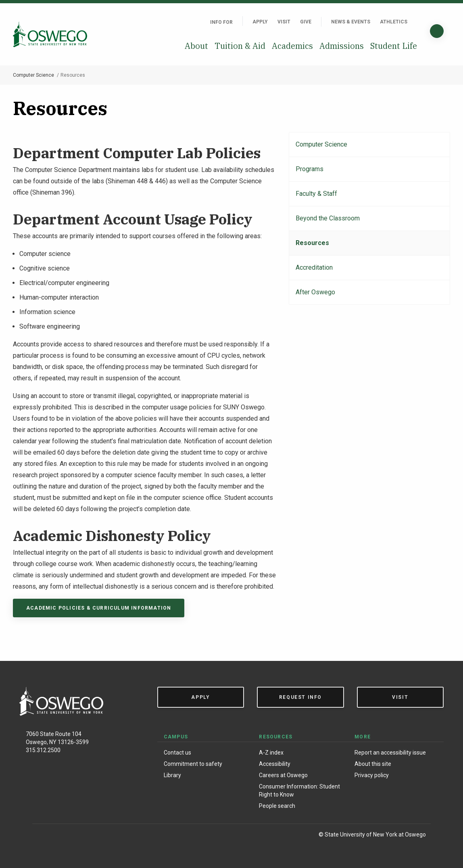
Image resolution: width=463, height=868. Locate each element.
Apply (260, 22)
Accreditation (314, 267)
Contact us (177, 753)
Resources (312, 243)
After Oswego (315, 292)
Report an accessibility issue (390, 753)
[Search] (437, 31)
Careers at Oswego (283, 775)
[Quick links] (417, 22)
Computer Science (33, 75)
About (196, 46)
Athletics (394, 22)
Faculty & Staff (316, 194)
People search (277, 806)
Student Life (394, 46)
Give (306, 22)
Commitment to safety (193, 764)
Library (172, 775)
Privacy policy (372, 775)
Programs (310, 169)
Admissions (342, 46)
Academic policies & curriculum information (99, 608)
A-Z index (271, 753)
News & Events (351, 22)
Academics (292, 46)
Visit (284, 22)
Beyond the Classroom (328, 218)
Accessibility (275, 764)
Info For (221, 22)
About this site (373, 764)
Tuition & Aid (240, 46)
